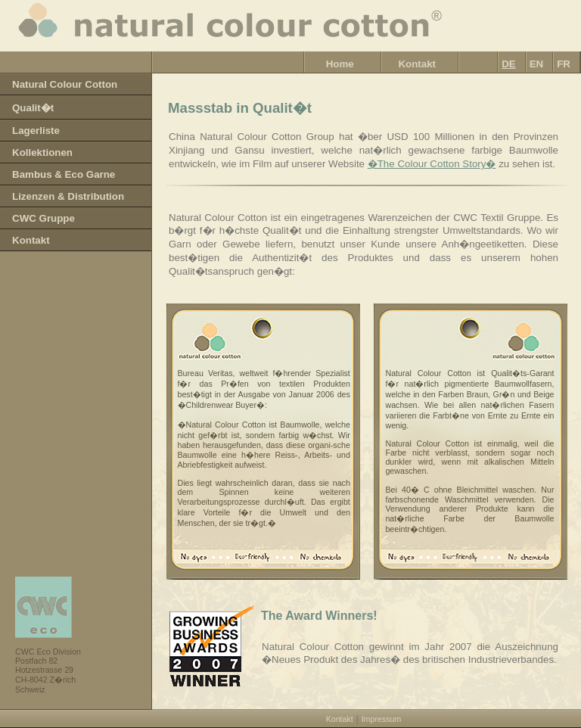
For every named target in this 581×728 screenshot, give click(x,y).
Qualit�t (33, 108)
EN (537, 64)
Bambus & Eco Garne (64, 174)
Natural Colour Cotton (65, 84)
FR (564, 64)
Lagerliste (36, 131)
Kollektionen (42, 152)
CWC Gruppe (43, 218)
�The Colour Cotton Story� (432, 164)
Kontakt (417, 64)
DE (509, 64)
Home (340, 64)
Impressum (382, 719)
